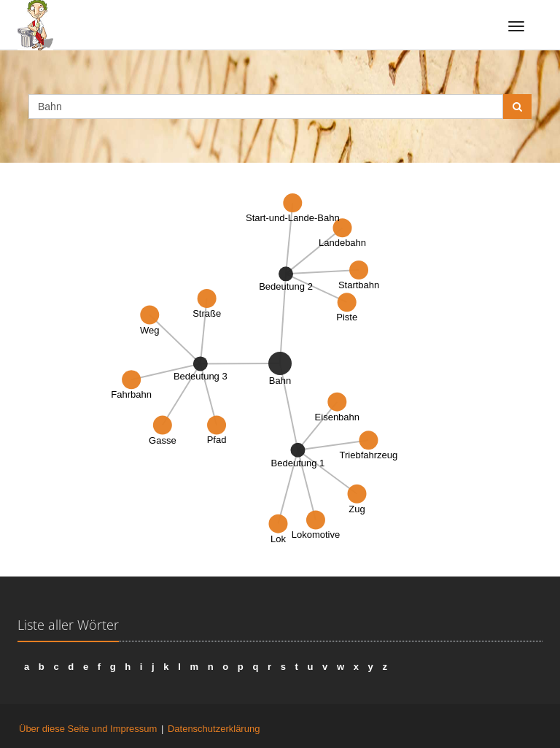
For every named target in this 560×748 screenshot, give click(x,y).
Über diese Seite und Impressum (88, 729)
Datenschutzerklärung (214, 729)
